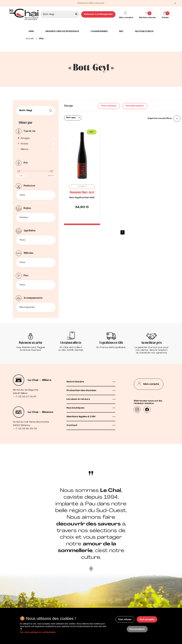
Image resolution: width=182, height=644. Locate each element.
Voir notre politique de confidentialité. (38, 632)
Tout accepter (147, 619)
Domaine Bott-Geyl (82, 193)
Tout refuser (125, 619)
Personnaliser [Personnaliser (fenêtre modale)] (137, 629)
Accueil (30, 39)
